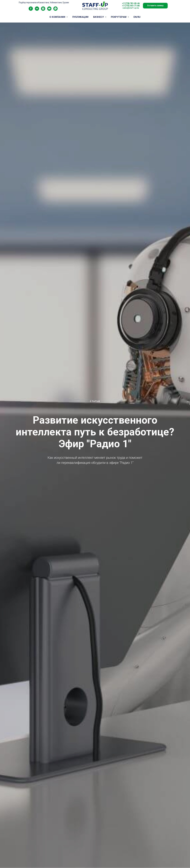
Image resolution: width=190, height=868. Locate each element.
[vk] (37, 10)
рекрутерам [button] (119, 17)
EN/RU (137, 17)
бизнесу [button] (99, 17)
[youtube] (49, 10)
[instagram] (43, 10)
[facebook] (31, 10)
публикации (80, 17)
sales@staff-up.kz (131, 8)
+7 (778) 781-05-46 (131, 3)
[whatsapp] (55, 10)
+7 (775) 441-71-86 (131, 6)
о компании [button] (58, 17)
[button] (155, 6)
